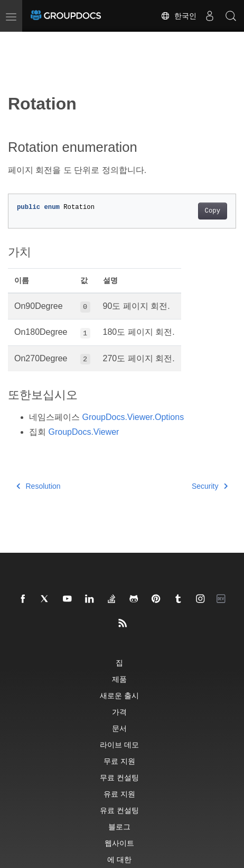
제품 (119, 679)
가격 (119, 712)
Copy (213, 211)
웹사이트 (119, 843)
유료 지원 (119, 794)
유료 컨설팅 (119, 810)
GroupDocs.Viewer (83, 432)
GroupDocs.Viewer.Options (133, 417)
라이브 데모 (119, 744)
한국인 (179, 16)
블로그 (119, 826)
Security (210, 486)
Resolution (39, 486)
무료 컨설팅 (119, 777)
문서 (119, 728)
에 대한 (119, 859)
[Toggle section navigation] (17, 41)
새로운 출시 (119, 695)
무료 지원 (119, 761)
